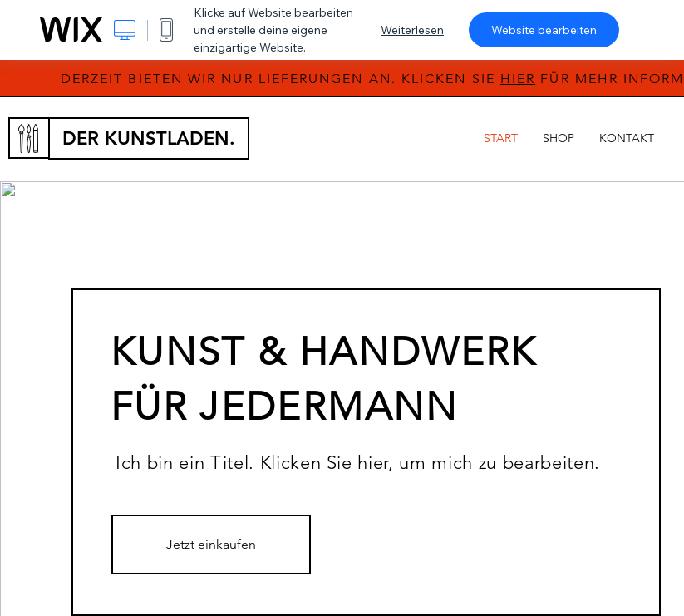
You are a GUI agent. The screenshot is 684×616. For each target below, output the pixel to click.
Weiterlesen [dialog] (412, 30)
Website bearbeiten (544, 30)
